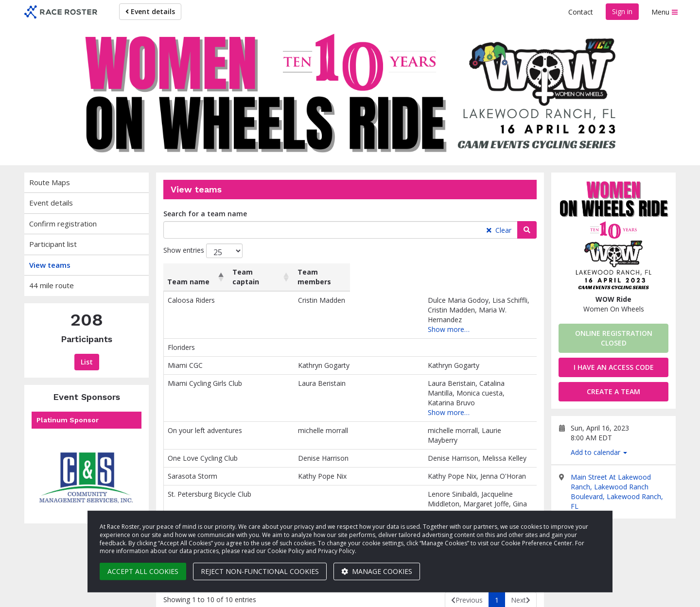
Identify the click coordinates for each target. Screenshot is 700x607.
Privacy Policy (539, 595)
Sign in (622, 11)
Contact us (654, 595)
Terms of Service (598, 595)
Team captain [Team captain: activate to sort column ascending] (271, 277)
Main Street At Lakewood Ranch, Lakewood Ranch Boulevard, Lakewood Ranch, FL (617, 492)
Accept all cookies (143, 571)
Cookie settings (481, 595)
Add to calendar (599, 452)
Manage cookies (377, 571)
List (87, 362)
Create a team (613, 391)
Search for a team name (205, 214)
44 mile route (52, 285)
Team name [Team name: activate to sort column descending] (188, 282)
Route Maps (50, 182)
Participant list (53, 244)
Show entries (203, 251)
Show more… (345, 320)
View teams (50, 265)
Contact (581, 12)
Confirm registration (63, 224)
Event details (150, 11)
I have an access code (614, 367)
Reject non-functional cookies (260, 571)
